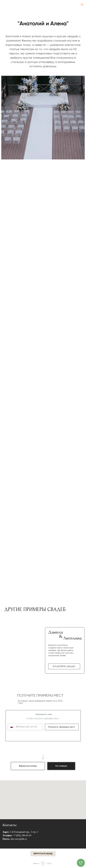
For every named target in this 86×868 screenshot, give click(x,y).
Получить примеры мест (62, 727)
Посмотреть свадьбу (64, 666)
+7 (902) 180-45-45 (22, 835)
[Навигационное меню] (82, 5)
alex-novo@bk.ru (19, 839)
